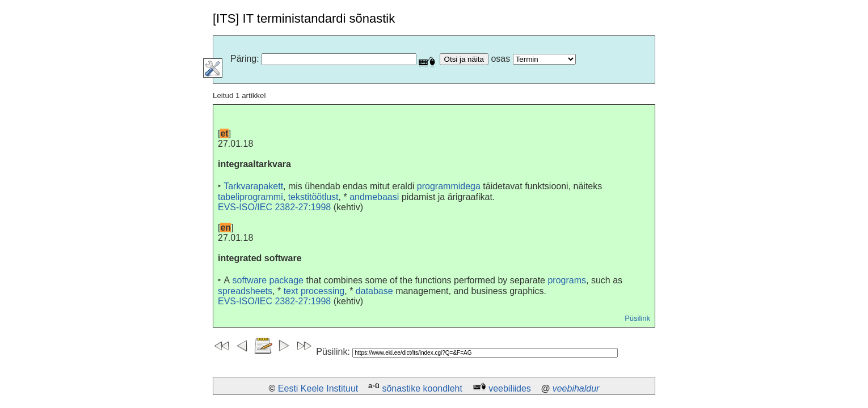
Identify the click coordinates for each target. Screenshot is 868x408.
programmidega (449, 186)
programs (567, 280)
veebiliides (510, 388)
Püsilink (637, 318)
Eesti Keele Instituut (318, 388)
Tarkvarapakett (253, 186)
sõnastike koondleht (422, 388)
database (374, 291)
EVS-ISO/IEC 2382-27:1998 (274, 207)
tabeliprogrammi (250, 197)
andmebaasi (374, 197)
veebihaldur (576, 388)
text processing (314, 291)
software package (268, 280)
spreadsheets (245, 291)
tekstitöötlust (313, 197)
